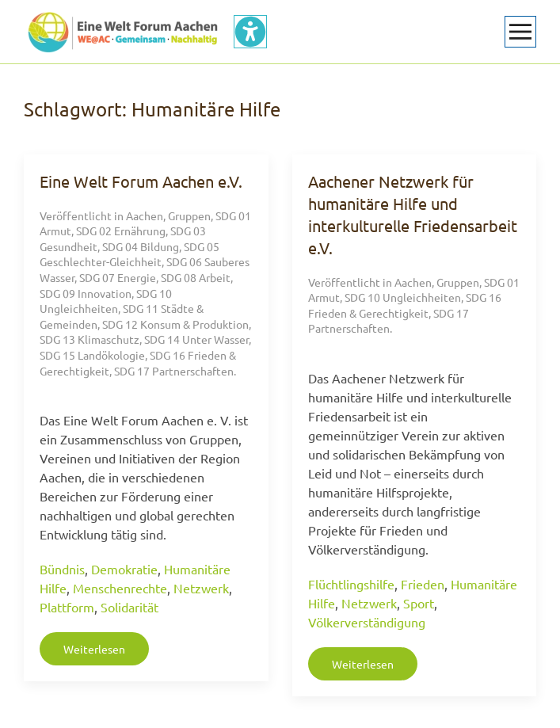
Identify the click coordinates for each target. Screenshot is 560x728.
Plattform (67, 607)
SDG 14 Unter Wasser (196, 339)
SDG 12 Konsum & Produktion (175, 324)
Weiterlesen (94, 649)
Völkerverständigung (367, 622)
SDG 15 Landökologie (92, 355)
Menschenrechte (120, 588)
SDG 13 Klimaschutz (90, 339)
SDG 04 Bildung (141, 246)
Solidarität (130, 607)
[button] (520, 32)
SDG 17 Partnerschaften (174, 371)
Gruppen (189, 215)
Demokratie (124, 569)
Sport (419, 603)
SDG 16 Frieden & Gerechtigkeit (405, 305)
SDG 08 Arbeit (196, 277)
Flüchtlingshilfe (351, 584)
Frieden (423, 584)
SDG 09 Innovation (86, 293)
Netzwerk (201, 588)
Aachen (145, 215)
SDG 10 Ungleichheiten (106, 301)
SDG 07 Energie (118, 277)
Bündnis (62, 569)
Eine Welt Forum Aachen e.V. (141, 181)
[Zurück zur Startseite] (123, 32)
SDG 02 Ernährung (121, 231)
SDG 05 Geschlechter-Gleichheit (130, 254)
